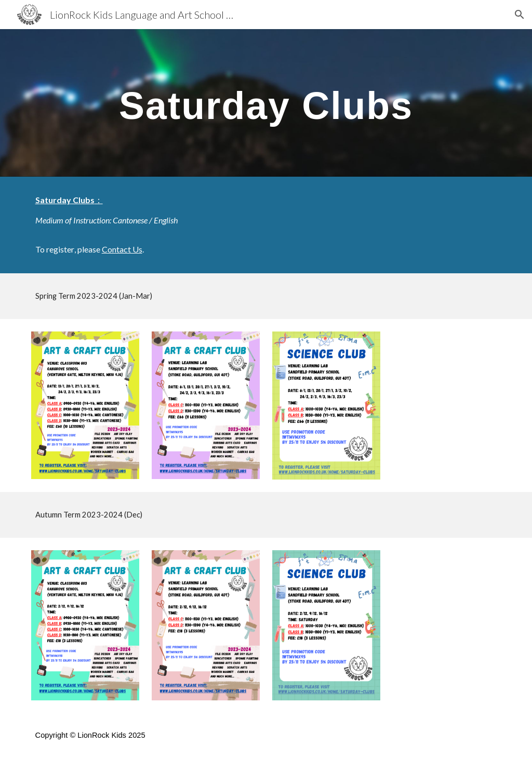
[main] (266, 103)
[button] (520, 15)
